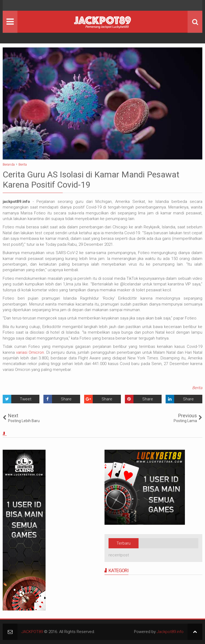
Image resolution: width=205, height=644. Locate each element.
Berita (197, 388)
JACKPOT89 (32, 632)
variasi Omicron (30, 352)
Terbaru (124, 543)
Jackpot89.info (170, 632)
